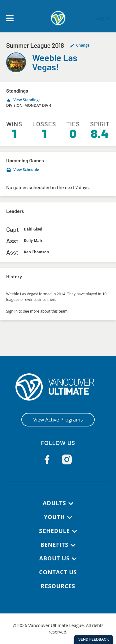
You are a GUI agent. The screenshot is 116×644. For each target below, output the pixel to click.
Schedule (54, 531)
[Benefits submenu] (73, 545)
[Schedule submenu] (75, 531)
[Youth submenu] (70, 517)
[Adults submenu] (71, 504)
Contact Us (58, 572)
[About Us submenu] (74, 559)
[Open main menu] (10, 18)
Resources (58, 586)
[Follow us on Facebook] (47, 459)
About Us (54, 558)
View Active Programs (58, 420)
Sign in (12, 311)
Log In (103, 18)
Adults (54, 503)
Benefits (54, 545)
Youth (54, 517)
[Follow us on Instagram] (67, 459)
